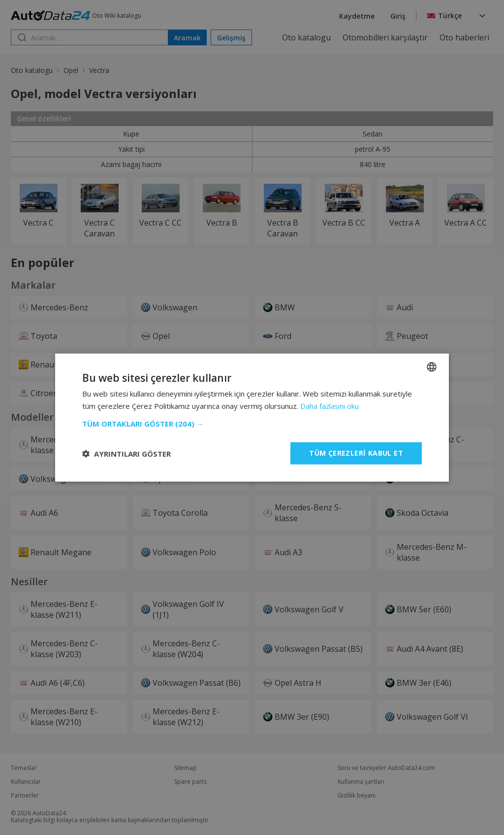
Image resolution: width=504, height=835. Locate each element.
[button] (252, 424)
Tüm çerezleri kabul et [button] (356, 453)
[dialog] (252, 417)
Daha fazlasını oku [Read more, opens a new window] (330, 405)
